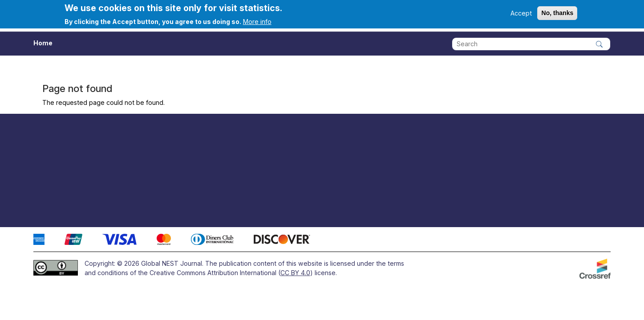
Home (43, 43)
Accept (521, 13)
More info (257, 22)
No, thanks (557, 13)
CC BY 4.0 (295, 273)
